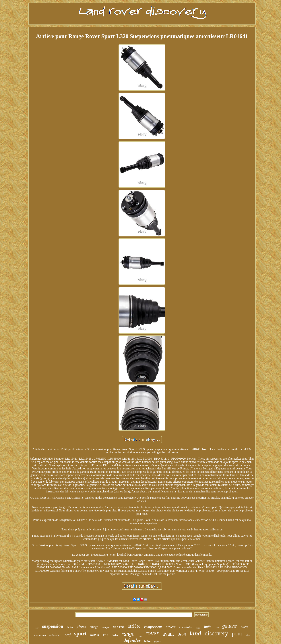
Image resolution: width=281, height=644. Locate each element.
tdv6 (248, 635)
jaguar (157, 642)
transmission (186, 627)
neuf (68, 635)
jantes (70, 627)
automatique (40, 636)
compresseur (153, 627)
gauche (230, 626)
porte (245, 627)
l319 (105, 635)
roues (198, 628)
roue (140, 636)
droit (182, 634)
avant (168, 634)
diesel (95, 635)
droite (118, 627)
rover (152, 633)
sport (81, 634)
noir (37, 628)
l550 (217, 627)
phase (81, 626)
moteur (55, 634)
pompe (105, 627)
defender (132, 640)
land (195, 633)
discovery (216, 633)
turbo (115, 635)
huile (208, 627)
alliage (94, 627)
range (128, 634)
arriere (171, 627)
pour (237, 633)
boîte (147, 641)
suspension (53, 626)
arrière (134, 626)
